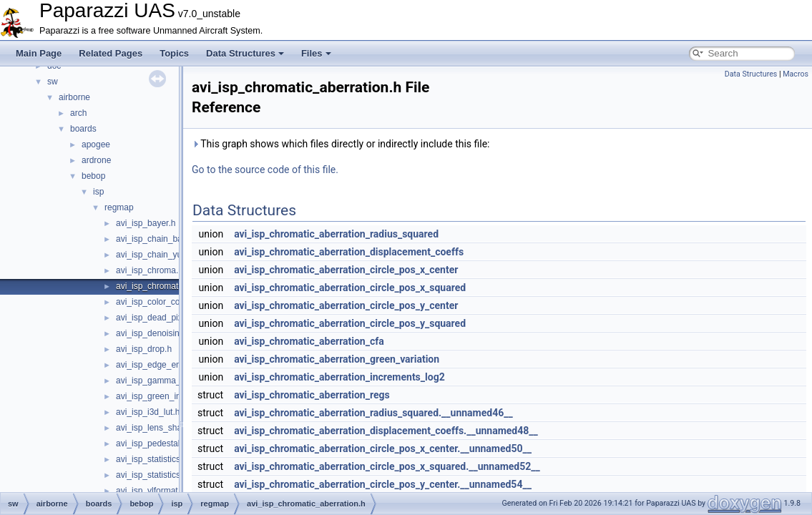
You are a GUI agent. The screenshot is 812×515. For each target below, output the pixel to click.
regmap (119, 207)
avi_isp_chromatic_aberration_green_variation (337, 359)
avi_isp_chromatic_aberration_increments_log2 (339, 377)
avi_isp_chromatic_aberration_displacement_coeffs (349, 252)
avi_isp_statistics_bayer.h (165, 459)
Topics (174, 53)
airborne (74, 97)
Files (316, 53)
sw (53, 82)
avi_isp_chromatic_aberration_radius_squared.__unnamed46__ (373, 413)
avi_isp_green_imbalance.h (168, 396)
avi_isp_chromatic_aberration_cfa (309, 341)
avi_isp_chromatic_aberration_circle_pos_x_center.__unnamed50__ (383, 448)
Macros (796, 74)
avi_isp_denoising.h (153, 333)
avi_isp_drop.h (144, 349)
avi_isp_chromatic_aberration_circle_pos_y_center (346, 305)
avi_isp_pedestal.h (151, 443)
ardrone (96, 160)
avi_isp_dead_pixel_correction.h (177, 318)
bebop (93, 176)
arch (78, 113)
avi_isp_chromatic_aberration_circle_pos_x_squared (350, 288)
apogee (96, 144)
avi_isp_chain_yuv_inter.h (165, 255)
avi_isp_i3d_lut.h (148, 412)
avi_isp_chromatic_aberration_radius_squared (336, 234)
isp (98, 192)
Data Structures (245, 53)
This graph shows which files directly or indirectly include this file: (341, 144)
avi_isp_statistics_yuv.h (161, 475)
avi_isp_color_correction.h (166, 302)
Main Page (39, 53)
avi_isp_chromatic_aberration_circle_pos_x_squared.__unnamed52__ (387, 466)
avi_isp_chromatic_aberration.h (176, 286)
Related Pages (111, 53)
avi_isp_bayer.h (146, 223)
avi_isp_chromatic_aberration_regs (312, 395)
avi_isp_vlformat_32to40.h (166, 491)
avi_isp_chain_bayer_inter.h (169, 239)
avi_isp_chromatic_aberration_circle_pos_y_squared (350, 323)
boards (83, 129)
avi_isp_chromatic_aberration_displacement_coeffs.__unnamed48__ (386, 431)
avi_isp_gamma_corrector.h (168, 381)
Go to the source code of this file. (265, 170)
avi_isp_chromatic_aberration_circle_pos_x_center (346, 270)
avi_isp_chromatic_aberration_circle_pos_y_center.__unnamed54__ (383, 484)
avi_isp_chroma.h (150, 270)
